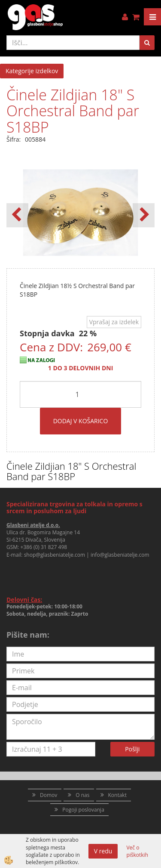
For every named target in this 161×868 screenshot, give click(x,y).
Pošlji (132, 749)
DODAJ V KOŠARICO (81, 421)
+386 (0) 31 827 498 (44, 547)
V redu (103, 851)
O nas (82, 795)
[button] (144, 215)
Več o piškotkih (137, 851)
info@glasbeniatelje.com (120, 555)
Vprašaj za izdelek (114, 322)
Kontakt (117, 795)
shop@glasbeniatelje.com (55, 555)
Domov (49, 795)
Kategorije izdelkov (32, 71)
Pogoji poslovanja (83, 810)
